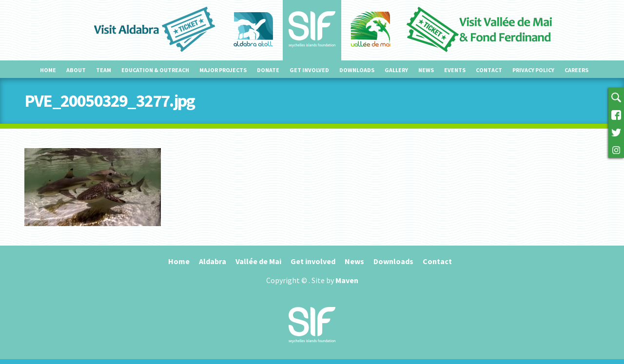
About (76, 70)
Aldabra (213, 261)
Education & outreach (155, 70)
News (426, 70)
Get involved (309, 70)
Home (48, 70)
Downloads (357, 70)
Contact (489, 70)
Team (104, 70)
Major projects (223, 70)
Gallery (396, 70)
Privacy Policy (533, 70)
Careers (576, 70)
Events (455, 70)
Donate (268, 70)
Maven (347, 280)
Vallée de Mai (258, 261)
